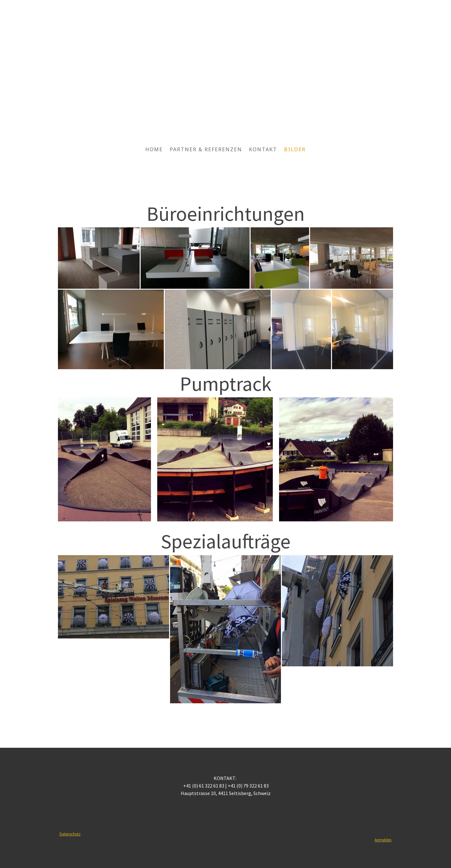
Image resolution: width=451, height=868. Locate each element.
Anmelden (383, 840)
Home (154, 149)
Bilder (295, 149)
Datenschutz (70, 834)
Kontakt (263, 149)
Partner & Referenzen (206, 149)
